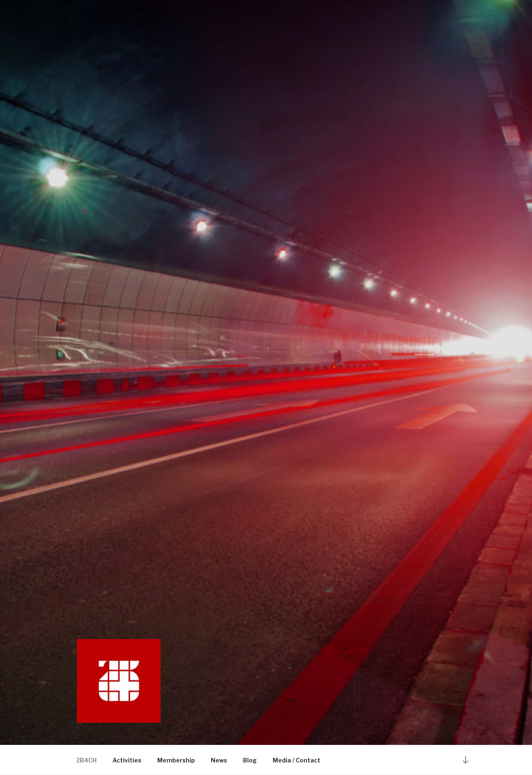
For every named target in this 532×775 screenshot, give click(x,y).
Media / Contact (297, 760)
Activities (127, 760)
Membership (176, 760)
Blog (250, 760)
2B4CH (86, 760)
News (219, 760)
